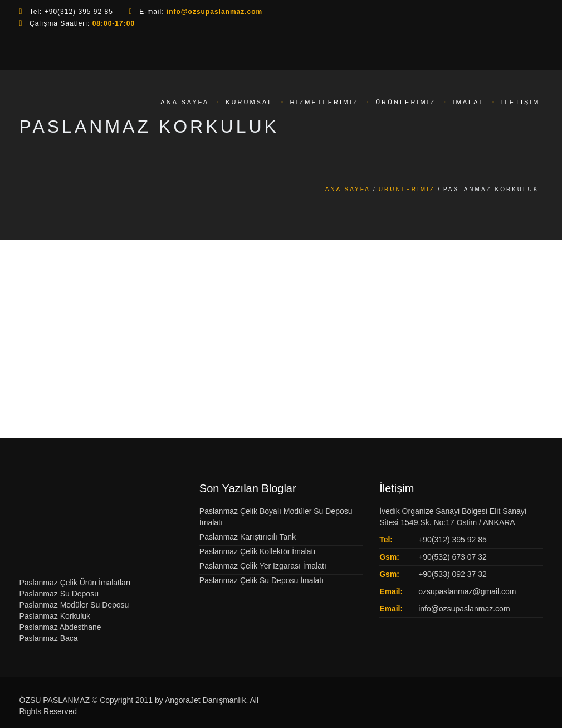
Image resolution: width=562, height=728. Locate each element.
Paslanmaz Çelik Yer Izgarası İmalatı (263, 566)
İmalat (469, 103)
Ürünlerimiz (405, 103)
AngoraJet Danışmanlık (206, 700)
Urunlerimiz (407, 189)
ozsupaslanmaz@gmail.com (467, 591)
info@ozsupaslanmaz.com (464, 609)
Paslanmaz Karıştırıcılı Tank (248, 537)
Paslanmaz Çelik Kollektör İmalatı (258, 551)
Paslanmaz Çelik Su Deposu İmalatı (262, 580)
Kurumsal (249, 103)
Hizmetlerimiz (324, 103)
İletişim (521, 103)
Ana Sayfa (185, 103)
